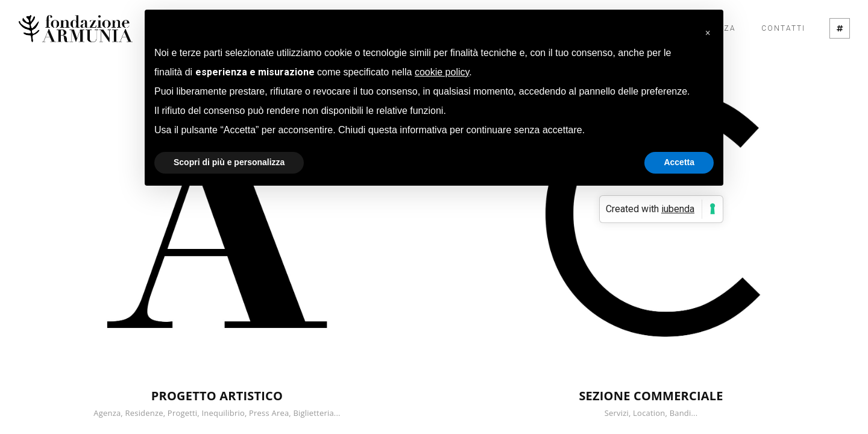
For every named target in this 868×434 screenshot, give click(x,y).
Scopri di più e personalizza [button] (229, 162)
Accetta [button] (679, 162)
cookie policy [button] (442, 72)
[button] (708, 29)
